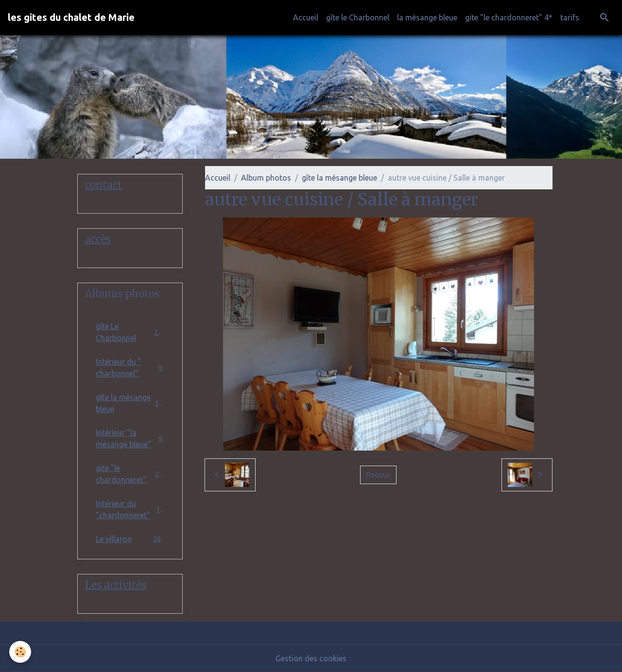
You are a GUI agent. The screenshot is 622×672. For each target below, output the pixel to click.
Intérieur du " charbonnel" (130, 368)
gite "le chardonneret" (130, 474)
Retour (378, 475)
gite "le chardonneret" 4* (509, 17)
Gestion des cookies (311, 658)
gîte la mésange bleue (339, 178)
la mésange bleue (427, 17)
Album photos (266, 178)
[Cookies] (21, 652)
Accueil (306, 17)
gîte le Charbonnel (358, 17)
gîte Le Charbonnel (130, 332)
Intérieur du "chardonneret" (130, 509)
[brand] (71, 17)
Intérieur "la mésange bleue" (130, 438)
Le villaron (130, 539)
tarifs (570, 17)
